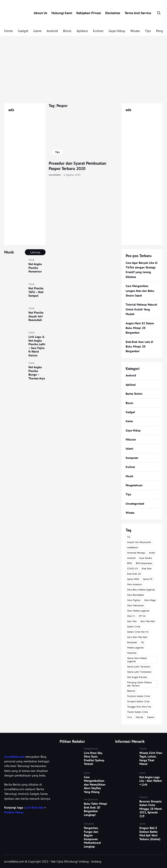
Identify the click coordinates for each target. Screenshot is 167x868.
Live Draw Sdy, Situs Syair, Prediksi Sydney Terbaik (94, 758)
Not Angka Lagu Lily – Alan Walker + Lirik (151, 781)
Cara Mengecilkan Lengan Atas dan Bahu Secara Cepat (140, 291)
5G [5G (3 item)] (129, 537)
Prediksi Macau (14, 812)
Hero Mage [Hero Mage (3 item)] (150, 600)
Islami (129, 449)
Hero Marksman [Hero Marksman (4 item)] (136, 605)
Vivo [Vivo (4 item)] (129, 717)
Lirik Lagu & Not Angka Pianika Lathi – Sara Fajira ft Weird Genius (37, 346)
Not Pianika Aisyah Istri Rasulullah (36, 316)
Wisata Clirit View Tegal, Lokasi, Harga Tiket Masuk (151, 758)
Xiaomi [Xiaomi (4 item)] (151, 717)
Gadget (23, 31)
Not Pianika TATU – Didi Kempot (36, 292)
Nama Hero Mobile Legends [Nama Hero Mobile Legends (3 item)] (137, 660)
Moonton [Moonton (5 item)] (132, 653)
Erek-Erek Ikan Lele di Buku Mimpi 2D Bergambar (139, 347)
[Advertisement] (83, 70)
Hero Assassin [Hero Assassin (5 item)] (135, 584)
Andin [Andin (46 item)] (152, 553)
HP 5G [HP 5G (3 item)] (142, 616)
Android (52, 31)
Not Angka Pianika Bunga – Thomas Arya (37, 373)
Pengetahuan (134, 485)
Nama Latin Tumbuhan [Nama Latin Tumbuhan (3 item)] (139, 672)
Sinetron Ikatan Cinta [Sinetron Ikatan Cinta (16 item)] (139, 696)
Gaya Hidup (117, 31)
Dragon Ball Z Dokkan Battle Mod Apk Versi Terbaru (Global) (150, 834)
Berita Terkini (134, 394)
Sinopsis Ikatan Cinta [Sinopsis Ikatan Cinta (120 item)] (138, 701)
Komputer (132, 458)
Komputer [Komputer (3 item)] (132, 642)
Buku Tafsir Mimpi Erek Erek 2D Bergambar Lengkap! (96, 809)
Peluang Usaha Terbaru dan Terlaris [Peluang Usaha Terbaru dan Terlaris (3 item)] (139, 684)
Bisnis (67, 31)
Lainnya (35, 252)
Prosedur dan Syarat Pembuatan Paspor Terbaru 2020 (77, 166)
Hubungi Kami (62, 13)
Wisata (135, 31)
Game (37, 31)
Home (9, 31)
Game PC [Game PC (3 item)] (148, 579)
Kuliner (98, 31)
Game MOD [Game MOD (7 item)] (133, 579)
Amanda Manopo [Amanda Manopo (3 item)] (136, 553)
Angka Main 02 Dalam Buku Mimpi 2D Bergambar (140, 328)
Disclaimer (113, 13)
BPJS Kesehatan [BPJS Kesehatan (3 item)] (144, 563)
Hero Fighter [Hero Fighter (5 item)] (134, 600)
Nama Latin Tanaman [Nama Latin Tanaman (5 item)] (139, 666)
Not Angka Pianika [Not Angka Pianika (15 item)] (137, 677)
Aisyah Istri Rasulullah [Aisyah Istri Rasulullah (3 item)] (139, 542)
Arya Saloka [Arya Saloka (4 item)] (145, 558)
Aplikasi (82, 31)
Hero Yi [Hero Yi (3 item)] (131, 616)
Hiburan (131, 439)
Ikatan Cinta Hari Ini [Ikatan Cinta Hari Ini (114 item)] (138, 632)
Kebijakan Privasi (89, 13)
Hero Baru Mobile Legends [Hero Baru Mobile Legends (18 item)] (141, 590)
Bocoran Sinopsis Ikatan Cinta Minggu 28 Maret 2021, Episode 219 (151, 809)
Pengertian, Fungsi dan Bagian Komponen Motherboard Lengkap (92, 837)
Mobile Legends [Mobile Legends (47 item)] (135, 648)
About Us (40, 13)
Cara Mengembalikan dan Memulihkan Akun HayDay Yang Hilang (95, 784)
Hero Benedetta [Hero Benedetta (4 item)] (135, 595)
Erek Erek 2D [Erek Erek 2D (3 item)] (134, 574)
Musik (32, 260)
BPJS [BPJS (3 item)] (130, 563)
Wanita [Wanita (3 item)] (139, 717)
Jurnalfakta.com (14, 757)
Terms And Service (138, 13)
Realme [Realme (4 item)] (131, 691)
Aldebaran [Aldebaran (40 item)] (133, 547)
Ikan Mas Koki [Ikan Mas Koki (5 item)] (148, 621)
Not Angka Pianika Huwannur (35, 268)
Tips (148, 31)
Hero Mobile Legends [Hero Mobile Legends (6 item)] (138, 611)
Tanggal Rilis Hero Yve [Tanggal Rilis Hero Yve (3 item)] (139, 707)
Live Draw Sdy (34, 807)
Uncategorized (135, 504)
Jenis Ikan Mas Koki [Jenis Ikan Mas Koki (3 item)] (137, 637)
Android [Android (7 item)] (131, 558)
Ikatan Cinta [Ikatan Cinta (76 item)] (134, 626)
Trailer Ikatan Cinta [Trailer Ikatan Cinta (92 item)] (137, 712)
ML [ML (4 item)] (143, 642)
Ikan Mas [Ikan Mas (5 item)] (132, 621)
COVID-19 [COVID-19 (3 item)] (133, 568)
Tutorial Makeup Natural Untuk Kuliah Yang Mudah (141, 309)
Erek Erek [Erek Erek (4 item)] (147, 568)
